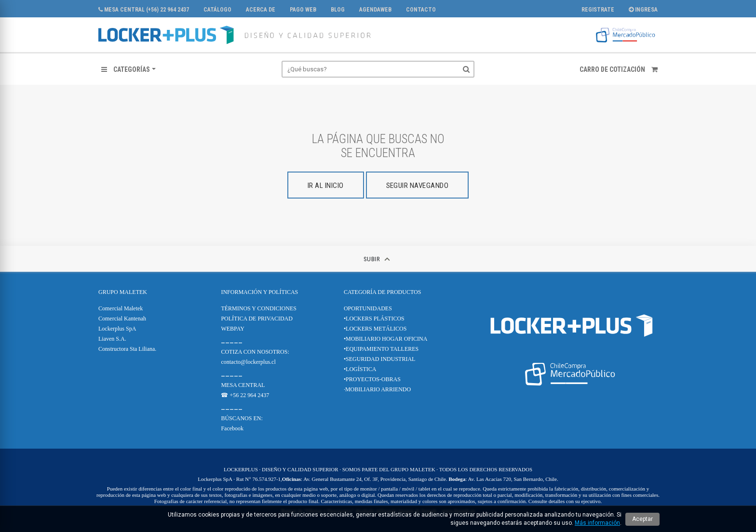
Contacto (421, 10)
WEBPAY (232, 329)
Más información (597, 523)
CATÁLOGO (217, 10)
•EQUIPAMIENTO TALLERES (381, 349)
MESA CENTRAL (243, 385)
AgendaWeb (375, 10)
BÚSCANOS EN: (242, 418)
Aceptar (642, 519)
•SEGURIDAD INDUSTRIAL (380, 359)
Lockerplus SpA (117, 329)
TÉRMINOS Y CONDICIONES (258, 308)
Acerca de (261, 10)
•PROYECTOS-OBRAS (372, 379)
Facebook (232, 428)
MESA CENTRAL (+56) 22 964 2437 (144, 10)
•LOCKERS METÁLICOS (375, 329)
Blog (338, 10)
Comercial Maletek (121, 308)
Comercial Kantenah (122, 319)
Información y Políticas (259, 292)
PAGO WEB (303, 10)
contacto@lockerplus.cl (248, 362)
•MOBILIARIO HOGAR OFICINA (386, 339)
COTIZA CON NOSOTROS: (255, 352)
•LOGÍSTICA (360, 369)
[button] (128, 69)
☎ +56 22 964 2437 (245, 395)
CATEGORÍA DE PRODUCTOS (382, 292)
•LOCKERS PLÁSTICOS (374, 319)
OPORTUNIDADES (368, 308)
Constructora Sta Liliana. (127, 349)
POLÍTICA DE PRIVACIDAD (256, 319)
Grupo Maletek (123, 292)
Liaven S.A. (112, 339)
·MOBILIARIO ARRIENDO (377, 389)
